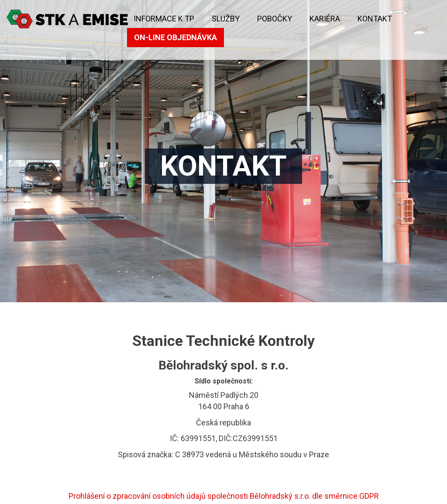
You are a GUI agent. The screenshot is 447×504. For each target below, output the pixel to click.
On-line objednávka (175, 37)
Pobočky (275, 19)
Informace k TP (164, 19)
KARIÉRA (325, 19)
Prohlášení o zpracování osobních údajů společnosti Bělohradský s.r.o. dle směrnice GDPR (224, 496)
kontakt (375, 19)
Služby (226, 19)
